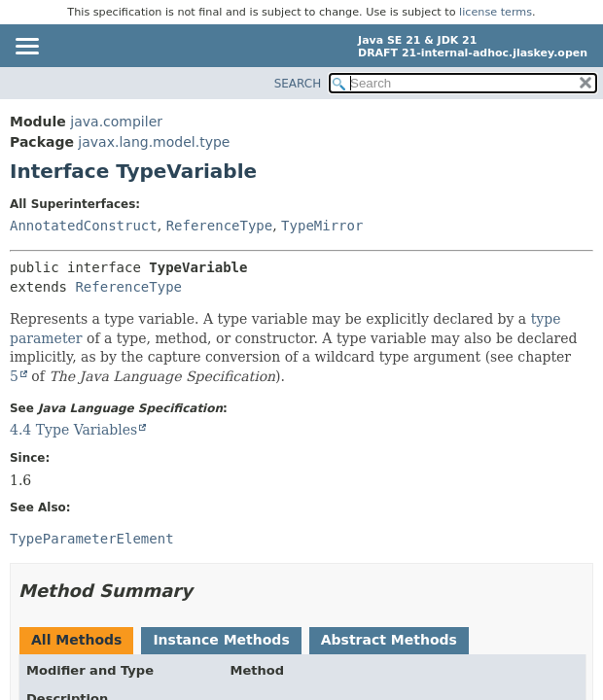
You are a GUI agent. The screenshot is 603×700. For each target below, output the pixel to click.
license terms (496, 12)
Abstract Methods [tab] (389, 640)
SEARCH (298, 84)
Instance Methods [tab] (221, 640)
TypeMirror (322, 226)
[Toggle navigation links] (26, 48)
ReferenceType (220, 226)
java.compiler (116, 122)
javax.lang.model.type (154, 142)
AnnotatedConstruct (84, 226)
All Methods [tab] (76, 640)
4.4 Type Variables (73, 430)
